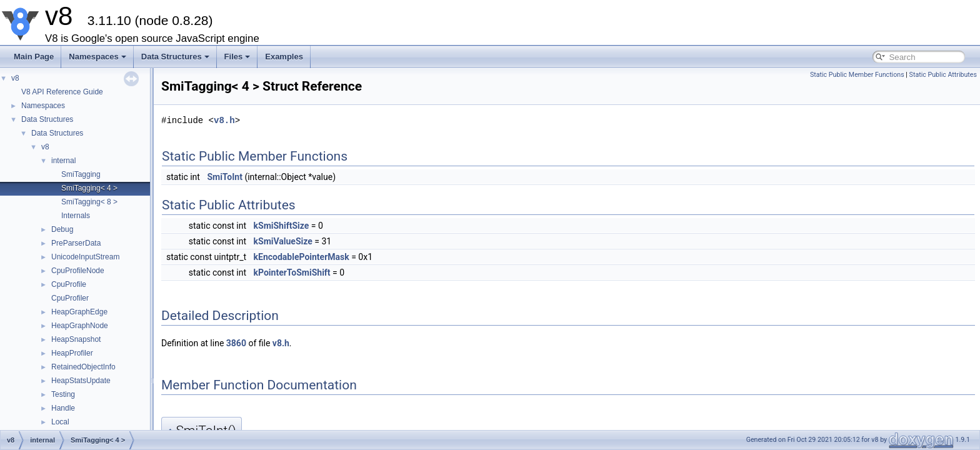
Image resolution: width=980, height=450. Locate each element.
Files (237, 57)
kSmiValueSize (283, 241)
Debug (62, 229)
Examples (284, 57)
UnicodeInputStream (85, 257)
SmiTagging (81, 174)
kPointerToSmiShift (292, 272)
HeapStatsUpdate (81, 381)
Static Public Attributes (943, 75)
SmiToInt (225, 177)
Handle (63, 408)
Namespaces (97, 57)
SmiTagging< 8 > (89, 202)
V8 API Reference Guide (62, 92)
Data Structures (175, 57)
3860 (236, 343)
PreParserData (76, 243)
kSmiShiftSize (282, 226)
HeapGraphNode (80, 326)
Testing (63, 394)
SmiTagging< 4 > (89, 188)
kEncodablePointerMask (302, 257)
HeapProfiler (72, 353)
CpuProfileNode (78, 271)
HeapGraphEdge (79, 312)
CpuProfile (69, 284)
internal (63, 161)
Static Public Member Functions (857, 75)
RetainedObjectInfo (83, 367)
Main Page (34, 57)
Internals (76, 216)
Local (60, 422)
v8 (15, 78)
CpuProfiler (70, 298)
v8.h (224, 120)
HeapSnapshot (76, 339)
